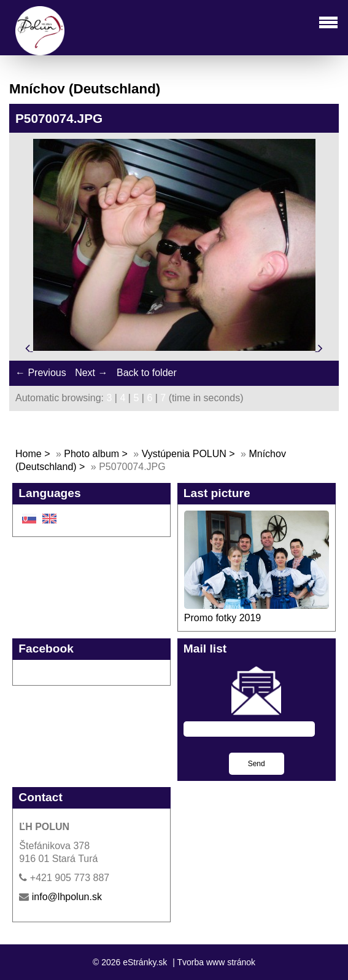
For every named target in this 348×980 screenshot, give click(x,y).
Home (29, 454)
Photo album (91, 454)
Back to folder (147, 373)
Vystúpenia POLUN (184, 454)
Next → (91, 373)
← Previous (41, 373)
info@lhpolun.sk (67, 897)
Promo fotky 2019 (222, 618)
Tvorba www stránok (216, 962)
